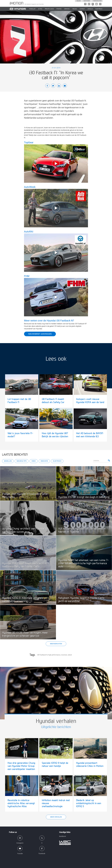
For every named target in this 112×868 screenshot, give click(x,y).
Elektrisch (99, 9)
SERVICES (67, 9)
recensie (64, 655)
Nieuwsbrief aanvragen (40, 334)
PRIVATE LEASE (49, 9)
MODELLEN (32, 9)
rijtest (70, 655)
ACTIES (40, 9)
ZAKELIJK (90, 9)
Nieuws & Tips (22, 461)
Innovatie (44, 461)
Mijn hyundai (87, 1)
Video (34, 461)
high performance (54, 655)
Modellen (8, 461)
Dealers (79, 1)
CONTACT (82, 9)
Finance (59, 9)
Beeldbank (63, 836)
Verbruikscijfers (97, 1)
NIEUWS (75, 9)
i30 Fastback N (42, 655)
